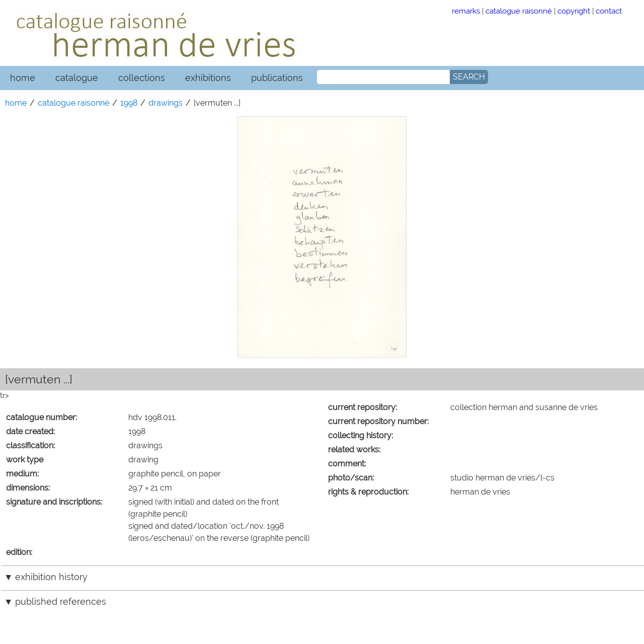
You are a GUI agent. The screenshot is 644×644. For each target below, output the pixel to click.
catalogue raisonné (519, 11)
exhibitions (208, 78)
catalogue (77, 78)
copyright (574, 11)
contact (609, 11)
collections (142, 78)
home (23, 78)
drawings (166, 103)
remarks (466, 11)
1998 (129, 103)
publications (277, 78)
